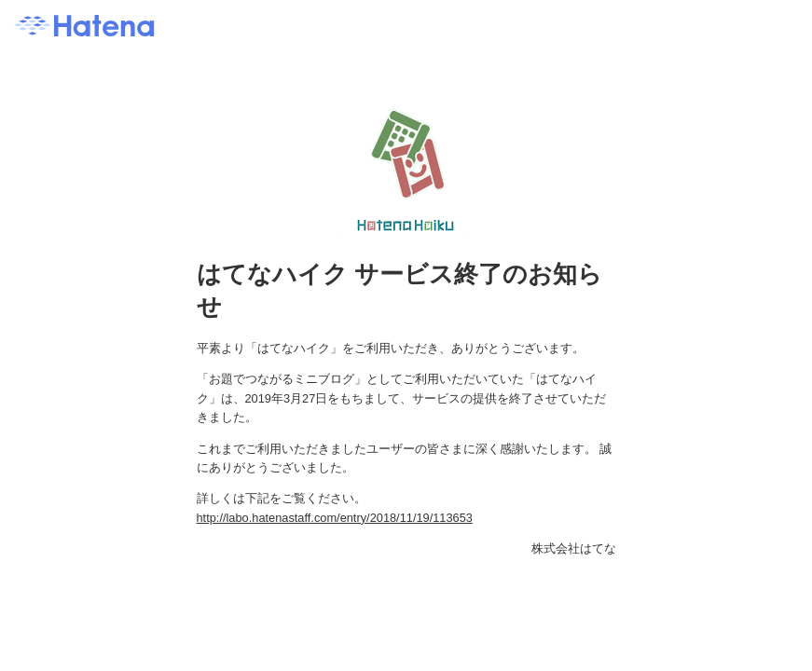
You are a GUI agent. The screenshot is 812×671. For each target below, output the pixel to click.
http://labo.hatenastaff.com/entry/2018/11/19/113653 (335, 518)
